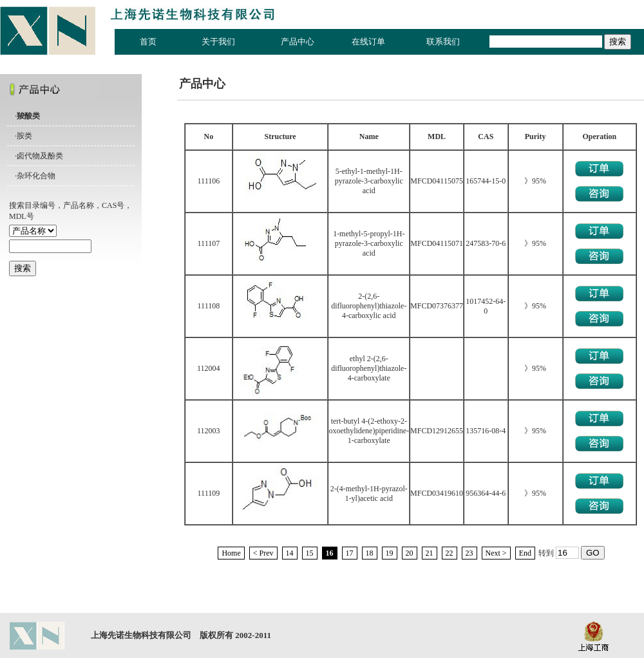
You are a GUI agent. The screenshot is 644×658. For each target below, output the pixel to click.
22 (450, 553)
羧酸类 (28, 116)
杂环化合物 (36, 176)
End (525, 553)
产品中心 (298, 42)
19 (390, 553)
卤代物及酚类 (40, 156)
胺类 (24, 136)
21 (430, 553)
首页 (148, 42)
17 (350, 553)
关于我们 (218, 42)
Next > (496, 553)
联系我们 (443, 42)
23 (469, 553)
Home (231, 553)
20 (410, 553)
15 (310, 553)
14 (290, 553)
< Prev (263, 553)
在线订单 (368, 42)
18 (370, 553)
